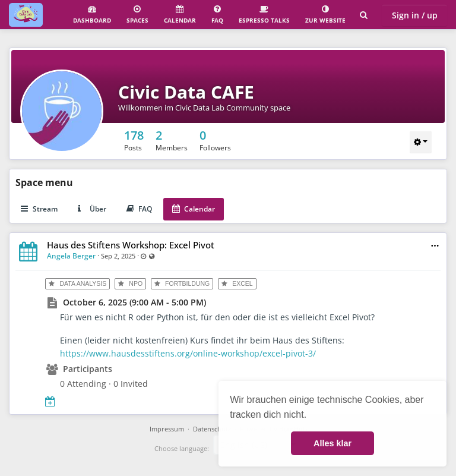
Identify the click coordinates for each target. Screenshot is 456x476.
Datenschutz (212, 429)
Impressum (167, 429)
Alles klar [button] (332, 443)
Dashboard (92, 15)
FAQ (217, 15)
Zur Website (325, 15)
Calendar (180, 15)
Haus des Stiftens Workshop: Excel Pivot (131, 245)
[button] (435, 246)
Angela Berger (71, 256)
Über (92, 209)
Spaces (137, 15)
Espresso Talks (264, 15)
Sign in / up (415, 15)
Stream (39, 209)
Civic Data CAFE (186, 92)
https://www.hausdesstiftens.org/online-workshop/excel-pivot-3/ (188, 353)
